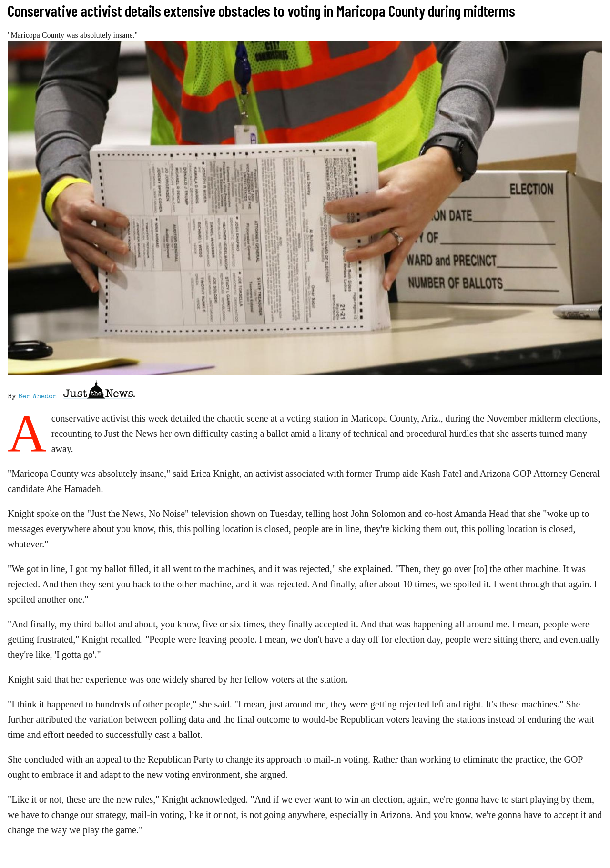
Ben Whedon (37, 397)
